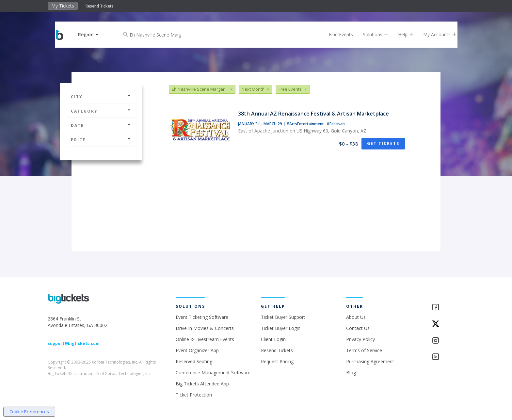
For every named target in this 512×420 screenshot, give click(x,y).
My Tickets (63, 6)
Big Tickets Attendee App (202, 384)
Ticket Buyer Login (281, 328)
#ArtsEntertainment (306, 124)
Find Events (336, 34)
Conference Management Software (213, 373)
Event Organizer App (197, 350)
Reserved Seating (194, 361)
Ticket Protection (194, 395)
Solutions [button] (370, 34)
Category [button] (101, 111)
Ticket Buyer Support (283, 317)
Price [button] (101, 140)
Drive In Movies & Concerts (205, 328)
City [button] (101, 97)
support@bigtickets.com (74, 343)
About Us (356, 317)
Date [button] (101, 125)
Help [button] (400, 34)
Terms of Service (364, 350)
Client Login (273, 339)
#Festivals (336, 124)
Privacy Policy (360, 339)
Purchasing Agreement (370, 361)
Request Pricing (277, 361)
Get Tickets (383, 143)
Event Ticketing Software (202, 317)
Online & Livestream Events (205, 339)
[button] (94, 34)
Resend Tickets (100, 6)
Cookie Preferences (29, 412)
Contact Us (358, 328)
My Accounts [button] (435, 34)
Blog (351, 373)
